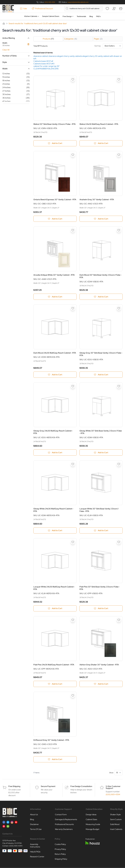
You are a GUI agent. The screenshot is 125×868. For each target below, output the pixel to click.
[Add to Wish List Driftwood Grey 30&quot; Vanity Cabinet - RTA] (73, 696)
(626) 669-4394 (50, 2)
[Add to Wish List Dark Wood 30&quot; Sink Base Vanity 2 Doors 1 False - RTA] (119, 230)
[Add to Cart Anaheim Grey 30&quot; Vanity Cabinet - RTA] (101, 219)
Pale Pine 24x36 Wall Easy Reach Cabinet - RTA (54, 665)
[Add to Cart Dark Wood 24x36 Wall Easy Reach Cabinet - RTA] (55, 375)
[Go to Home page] (8, 9)
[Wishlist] (107, 8)
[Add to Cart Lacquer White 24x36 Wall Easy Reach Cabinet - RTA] (55, 609)
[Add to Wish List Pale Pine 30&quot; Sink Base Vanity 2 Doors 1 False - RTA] (119, 542)
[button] (16, 38)
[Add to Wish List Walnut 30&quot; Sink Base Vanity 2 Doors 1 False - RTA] (73, 79)
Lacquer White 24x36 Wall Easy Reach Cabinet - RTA (54, 588)
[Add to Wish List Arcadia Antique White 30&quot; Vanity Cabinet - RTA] (73, 230)
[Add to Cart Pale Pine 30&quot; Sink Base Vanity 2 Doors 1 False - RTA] (101, 609)
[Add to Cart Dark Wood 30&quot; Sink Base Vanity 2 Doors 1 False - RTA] (101, 297)
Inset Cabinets (116, 830)
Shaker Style (115, 815)
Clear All (6, 50)
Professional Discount (42, 9)
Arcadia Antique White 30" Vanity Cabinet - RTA (54, 275)
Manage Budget (92, 830)
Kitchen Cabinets (31, 16)
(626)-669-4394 (16, 846)
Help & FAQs (35, 852)
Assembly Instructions (35, 846)
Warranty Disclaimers (64, 830)
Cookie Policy (60, 845)
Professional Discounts (64, 825)
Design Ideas (91, 815)
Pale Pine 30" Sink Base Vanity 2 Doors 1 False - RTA (100, 588)
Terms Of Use (36, 830)
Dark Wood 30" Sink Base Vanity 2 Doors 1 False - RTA (101, 276)
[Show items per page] (118, 773)
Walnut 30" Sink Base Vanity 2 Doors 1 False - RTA (54, 124)
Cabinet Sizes (91, 820)
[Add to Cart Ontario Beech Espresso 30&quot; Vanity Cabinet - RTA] (55, 219)
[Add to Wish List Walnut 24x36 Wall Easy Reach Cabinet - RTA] (119, 79)
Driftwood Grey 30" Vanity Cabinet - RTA (51, 740)
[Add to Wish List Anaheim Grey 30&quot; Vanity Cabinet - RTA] (119, 155)
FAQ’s (98, 16)
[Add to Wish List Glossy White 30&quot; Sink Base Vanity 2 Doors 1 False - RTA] (119, 386)
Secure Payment (48, 787)
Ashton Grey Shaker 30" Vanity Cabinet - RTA (99, 665)
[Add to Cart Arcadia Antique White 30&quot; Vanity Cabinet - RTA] (55, 297)
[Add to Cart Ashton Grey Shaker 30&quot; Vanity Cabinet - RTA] (101, 684)
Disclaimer (34, 825)
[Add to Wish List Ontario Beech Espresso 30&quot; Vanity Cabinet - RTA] (73, 155)
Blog (91, 16)
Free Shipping (14, 787)
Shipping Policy (61, 859)
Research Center (37, 857)
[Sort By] (113, 46)
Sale (23, 9)
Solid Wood (115, 825)
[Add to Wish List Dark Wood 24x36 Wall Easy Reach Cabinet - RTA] (73, 308)
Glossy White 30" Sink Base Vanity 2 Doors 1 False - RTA (101, 432)
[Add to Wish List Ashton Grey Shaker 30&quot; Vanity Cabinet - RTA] (119, 620)
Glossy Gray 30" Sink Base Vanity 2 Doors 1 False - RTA (101, 354)
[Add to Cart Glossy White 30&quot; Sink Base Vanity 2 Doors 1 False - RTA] (101, 453)
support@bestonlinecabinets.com (78, 2)
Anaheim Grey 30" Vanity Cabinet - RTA (97, 200)
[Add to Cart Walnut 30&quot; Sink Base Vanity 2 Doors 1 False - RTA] (55, 143)
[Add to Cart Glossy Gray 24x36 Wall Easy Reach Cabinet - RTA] (55, 453)
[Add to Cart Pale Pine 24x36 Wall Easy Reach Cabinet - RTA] (55, 684)
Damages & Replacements (66, 820)
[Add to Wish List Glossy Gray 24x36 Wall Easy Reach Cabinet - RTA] (73, 386)
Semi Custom (116, 820)
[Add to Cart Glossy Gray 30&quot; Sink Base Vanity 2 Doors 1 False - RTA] (101, 375)
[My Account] (114, 8)
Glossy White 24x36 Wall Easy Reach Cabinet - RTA (53, 510)
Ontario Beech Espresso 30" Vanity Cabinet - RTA (55, 200)
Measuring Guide (93, 825)
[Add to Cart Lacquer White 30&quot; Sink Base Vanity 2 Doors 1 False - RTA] (101, 531)
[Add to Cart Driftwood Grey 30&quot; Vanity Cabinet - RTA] (55, 760)
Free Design (67, 16)
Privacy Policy (60, 850)
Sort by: (109, 46)
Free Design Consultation (81, 787)
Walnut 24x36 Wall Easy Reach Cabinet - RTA (99, 124)
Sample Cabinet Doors (51, 16)
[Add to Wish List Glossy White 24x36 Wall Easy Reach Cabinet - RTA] (73, 464)
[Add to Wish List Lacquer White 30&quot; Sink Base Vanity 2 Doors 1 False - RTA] (119, 464)
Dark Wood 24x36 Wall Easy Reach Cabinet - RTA (55, 353)
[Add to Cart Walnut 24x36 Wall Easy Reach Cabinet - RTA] (101, 143)
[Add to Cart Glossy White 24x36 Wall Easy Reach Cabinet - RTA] (55, 531)
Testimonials (81, 16)
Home (4, 23)
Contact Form (61, 815)
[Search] (67, 8)
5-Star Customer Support (113, 788)
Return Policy (60, 854)
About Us (34, 815)
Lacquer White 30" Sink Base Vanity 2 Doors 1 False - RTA (99, 510)
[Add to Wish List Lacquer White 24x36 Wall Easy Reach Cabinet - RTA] (73, 542)
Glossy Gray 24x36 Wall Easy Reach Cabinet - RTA (53, 432)
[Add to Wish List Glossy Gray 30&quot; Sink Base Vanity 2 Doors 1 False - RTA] (119, 308)
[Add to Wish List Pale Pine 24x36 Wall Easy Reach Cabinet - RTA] (73, 620)
